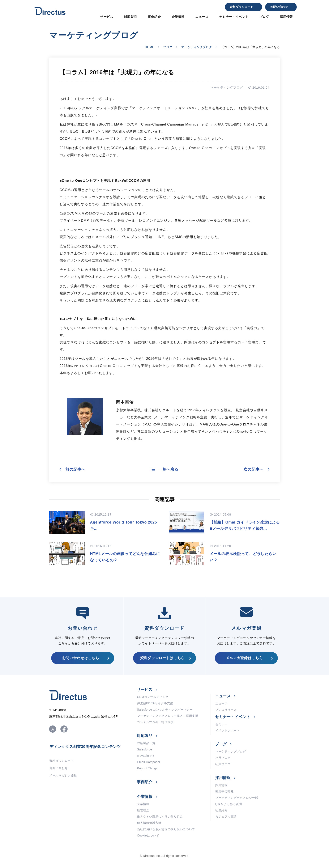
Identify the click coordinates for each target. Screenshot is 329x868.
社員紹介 (221, 810)
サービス (107, 17)
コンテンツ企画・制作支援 (155, 722)
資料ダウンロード (242, 7)
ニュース (202, 17)
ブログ (264, 17)
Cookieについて (148, 835)
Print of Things (147, 768)
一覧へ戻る (168, 469)
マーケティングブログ (197, 47)
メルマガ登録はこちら (244, 658)
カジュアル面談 (226, 817)
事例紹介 (154, 17)
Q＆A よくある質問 (229, 804)
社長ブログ (223, 758)
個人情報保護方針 (149, 823)
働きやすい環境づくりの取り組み (160, 817)
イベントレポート (227, 731)
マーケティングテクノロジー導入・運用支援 (168, 716)
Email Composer (149, 762)
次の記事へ (254, 469)
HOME (150, 47)
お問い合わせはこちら (81, 658)
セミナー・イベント (234, 17)
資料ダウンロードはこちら (162, 658)
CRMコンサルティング (153, 697)
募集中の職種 (224, 791)
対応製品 (131, 17)
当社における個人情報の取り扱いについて (166, 829)
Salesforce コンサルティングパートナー (165, 710)
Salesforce (145, 749)
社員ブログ (223, 764)
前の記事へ (75, 469)
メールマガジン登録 (63, 775)
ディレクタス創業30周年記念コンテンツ (85, 747)
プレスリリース (226, 710)
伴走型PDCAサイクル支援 (155, 703)
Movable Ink (146, 756)
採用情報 (286, 17)
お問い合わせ (279, 7)
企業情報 (178, 17)
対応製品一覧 (146, 743)
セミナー (221, 724)
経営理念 (143, 810)
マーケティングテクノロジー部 (237, 798)
